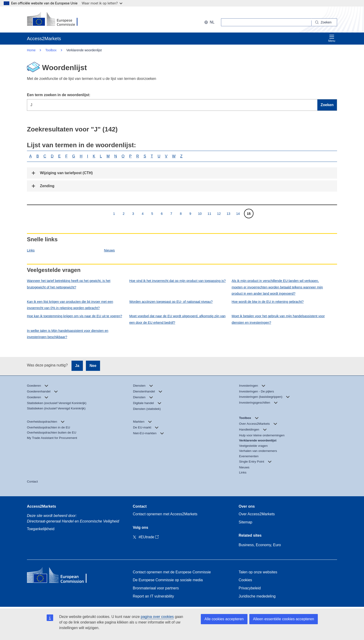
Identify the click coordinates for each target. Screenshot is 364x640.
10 (200, 214)
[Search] (324, 22)
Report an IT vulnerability (153, 596)
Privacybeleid (250, 588)
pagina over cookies (157, 617)
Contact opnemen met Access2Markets (165, 514)
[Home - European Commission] (61, 576)
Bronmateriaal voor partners (156, 588)
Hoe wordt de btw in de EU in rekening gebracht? (268, 302)
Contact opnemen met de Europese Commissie (172, 572)
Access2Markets (41, 506)
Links (31, 250)
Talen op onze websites (258, 572)
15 (249, 214)
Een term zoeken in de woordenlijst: (59, 95)
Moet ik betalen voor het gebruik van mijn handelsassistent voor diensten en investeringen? (278, 319)
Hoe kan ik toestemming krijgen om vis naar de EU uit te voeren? (75, 316)
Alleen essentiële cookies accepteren (284, 619)
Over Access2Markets (257, 514)
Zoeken (327, 105)
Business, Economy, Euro (260, 545)
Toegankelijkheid (41, 529)
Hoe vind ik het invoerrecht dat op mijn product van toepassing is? (177, 281)
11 (209, 214)
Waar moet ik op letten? (102, 3)
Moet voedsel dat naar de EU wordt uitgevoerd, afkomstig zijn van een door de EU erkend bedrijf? (177, 319)
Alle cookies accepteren (224, 619)
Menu (332, 38)
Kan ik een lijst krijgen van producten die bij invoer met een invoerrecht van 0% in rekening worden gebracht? (70, 305)
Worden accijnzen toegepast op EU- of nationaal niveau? (171, 302)
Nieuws (109, 250)
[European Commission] (57, 20)
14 (238, 214)
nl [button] (209, 22)
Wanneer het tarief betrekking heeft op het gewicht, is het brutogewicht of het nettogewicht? (69, 284)
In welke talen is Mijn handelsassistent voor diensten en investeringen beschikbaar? (68, 334)
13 (228, 214)
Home (31, 50)
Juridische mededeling (257, 596)
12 (219, 214)
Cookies (245, 580)
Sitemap (245, 522)
